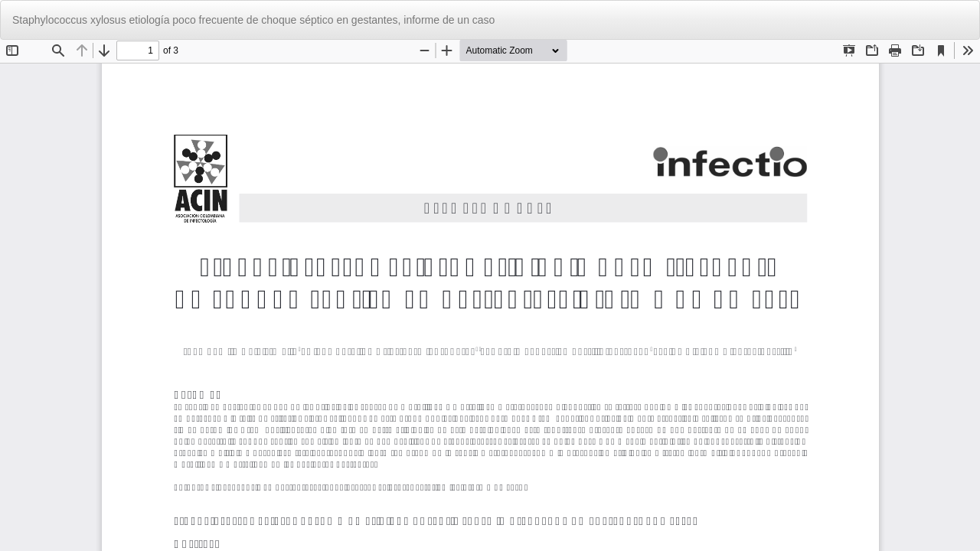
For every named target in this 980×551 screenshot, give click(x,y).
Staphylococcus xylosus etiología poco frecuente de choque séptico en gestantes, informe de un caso (253, 20)
